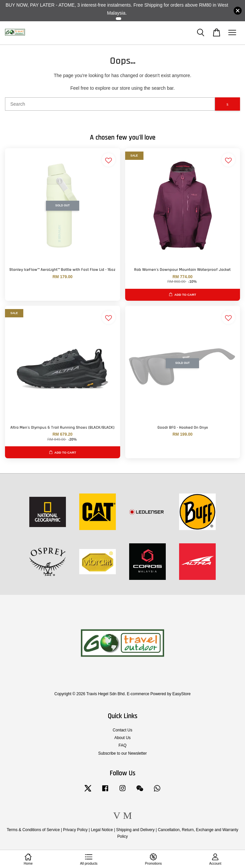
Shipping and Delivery (135, 830)
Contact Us (123, 730)
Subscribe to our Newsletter (122, 753)
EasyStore (182, 694)
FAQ (122, 745)
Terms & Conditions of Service (33, 830)
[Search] (110, 104)
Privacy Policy (75, 830)
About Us (123, 738)
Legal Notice (102, 830)
